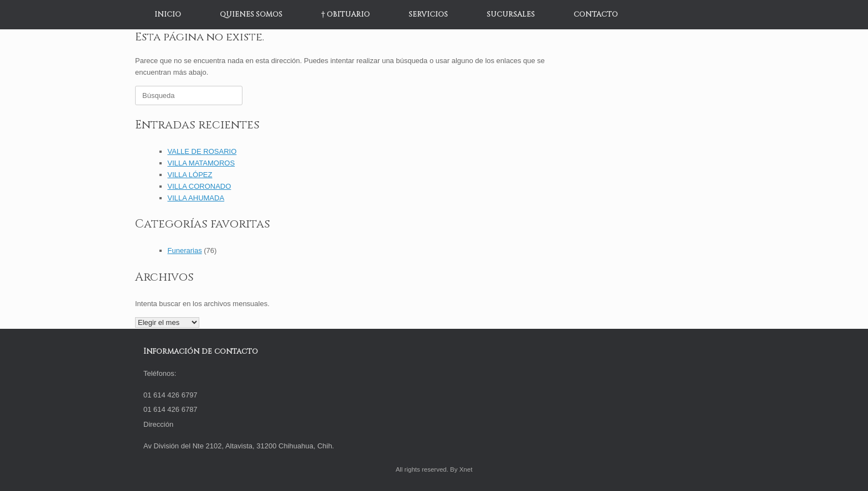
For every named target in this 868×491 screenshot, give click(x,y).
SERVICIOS (428, 14)
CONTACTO (596, 14)
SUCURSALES (511, 14)
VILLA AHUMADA (196, 198)
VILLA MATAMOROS (201, 163)
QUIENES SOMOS (251, 14)
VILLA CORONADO (200, 186)
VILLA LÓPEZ (190, 175)
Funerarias (185, 250)
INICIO (168, 14)
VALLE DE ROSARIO (202, 151)
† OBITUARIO (345, 14)
